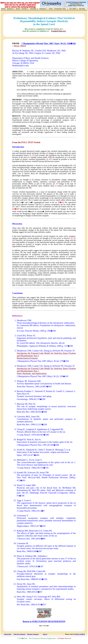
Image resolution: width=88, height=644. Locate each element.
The (73, 9)
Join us (45, 634)
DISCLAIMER (80, 634)
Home (3, 9)
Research (43, 9)
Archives (24, 9)
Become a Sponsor (33, 634)
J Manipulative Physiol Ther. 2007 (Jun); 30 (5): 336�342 (49, 43)
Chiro (33, 9)
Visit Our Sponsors (19, 634)
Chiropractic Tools (60, 9)
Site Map (82, 9)
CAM (50, 9)
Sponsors (10, 9)
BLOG (18, 9)
